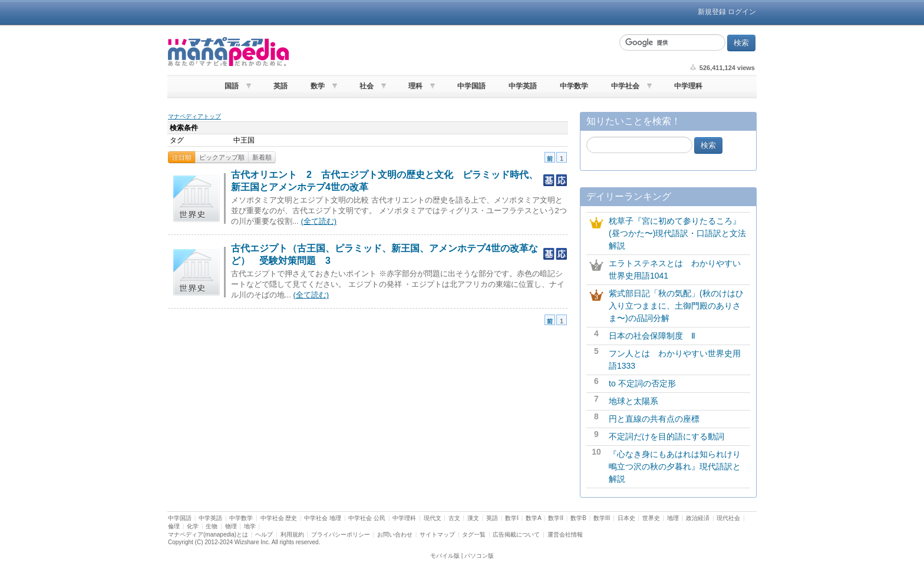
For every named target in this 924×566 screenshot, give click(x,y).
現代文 (433, 518)
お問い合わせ (395, 534)
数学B (578, 518)
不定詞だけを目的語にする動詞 (666, 436)
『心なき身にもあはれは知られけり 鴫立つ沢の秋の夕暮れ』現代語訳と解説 (679, 466)
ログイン (742, 12)
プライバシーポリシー (341, 534)
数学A (533, 518)
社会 (367, 86)
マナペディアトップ (194, 116)
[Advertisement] (453, 52)
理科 (415, 86)
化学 (193, 526)
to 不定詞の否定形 (642, 383)
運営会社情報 (565, 534)
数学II (556, 518)
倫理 (174, 526)
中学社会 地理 (323, 518)
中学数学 (574, 86)
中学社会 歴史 (279, 518)
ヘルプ (264, 534)
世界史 (651, 518)
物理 (231, 526)
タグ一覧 (474, 534)
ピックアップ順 (222, 157)
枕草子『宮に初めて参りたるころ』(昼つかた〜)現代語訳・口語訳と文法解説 (677, 233)
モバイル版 (445, 556)
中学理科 (688, 86)
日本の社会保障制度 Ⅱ (652, 336)
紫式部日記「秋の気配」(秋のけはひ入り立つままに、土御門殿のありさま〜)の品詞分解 (676, 306)
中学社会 (625, 86)
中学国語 (471, 86)
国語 (232, 86)
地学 (250, 526)
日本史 (626, 518)
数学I (512, 518)
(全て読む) (319, 221)
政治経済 (698, 518)
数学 (318, 86)
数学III (602, 518)
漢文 (473, 518)
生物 (212, 526)
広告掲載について (516, 534)
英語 (280, 86)
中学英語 (523, 86)
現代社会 (728, 518)
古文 (454, 518)
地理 (673, 518)
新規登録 (712, 12)
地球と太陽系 (633, 401)
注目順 (182, 157)
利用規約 (292, 534)
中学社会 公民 (367, 518)
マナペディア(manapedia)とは (208, 534)
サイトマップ (437, 534)
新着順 (262, 157)
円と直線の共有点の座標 (654, 419)
